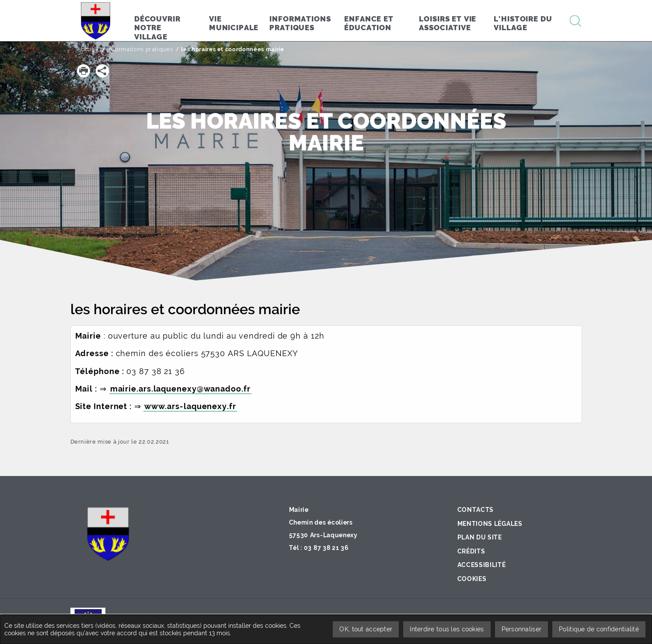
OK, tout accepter (366, 629)
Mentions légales (490, 524)
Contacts (476, 510)
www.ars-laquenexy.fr (190, 406)
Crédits (471, 551)
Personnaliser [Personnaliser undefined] (522, 629)
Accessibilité (482, 565)
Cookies (472, 579)
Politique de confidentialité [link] (599, 629)
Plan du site (480, 537)
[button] (84, 71)
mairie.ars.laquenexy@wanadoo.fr (180, 389)
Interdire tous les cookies (447, 629)
